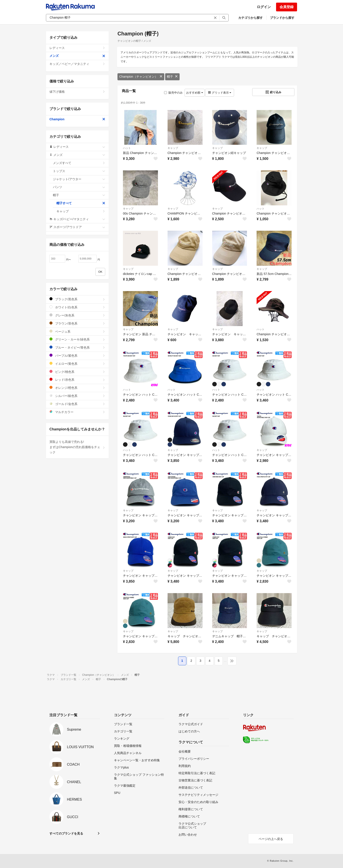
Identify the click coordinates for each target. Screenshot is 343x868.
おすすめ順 (195, 93)
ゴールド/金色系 (77, 404)
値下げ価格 (77, 92)
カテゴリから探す (250, 18)
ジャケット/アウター (79, 179)
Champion (77, 119)
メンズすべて (79, 163)
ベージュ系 (77, 331)
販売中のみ (173, 93)
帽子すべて (81, 203)
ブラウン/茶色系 (77, 323)
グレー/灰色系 (77, 315)
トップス (79, 171)
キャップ (173, 148)
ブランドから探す (282, 18)
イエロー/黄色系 (77, 364)
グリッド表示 (220, 93)
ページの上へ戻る (271, 839)
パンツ (79, 187)
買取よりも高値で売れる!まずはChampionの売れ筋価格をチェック (77, 447)
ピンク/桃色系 (77, 372)
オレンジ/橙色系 (77, 388)
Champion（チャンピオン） (141, 77)
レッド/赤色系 (77, 380)
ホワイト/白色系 (77, 307)
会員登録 (287, 7)
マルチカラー (77, 412)
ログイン (264, 7)
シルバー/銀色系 (77, 396)
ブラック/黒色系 (77, 299)
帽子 (172, 77)
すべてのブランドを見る (66, 833)
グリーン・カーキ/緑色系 (77, 339)
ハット (127, 148)
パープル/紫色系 (77, 355)
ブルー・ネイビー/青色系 (77, 347)
